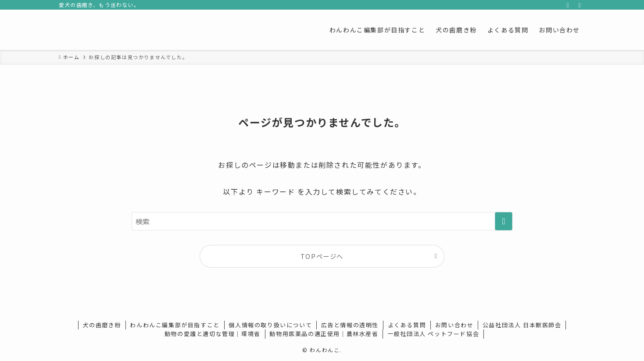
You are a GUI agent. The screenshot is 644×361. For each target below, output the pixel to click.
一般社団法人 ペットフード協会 (433, 334)
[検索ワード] (322, 221)
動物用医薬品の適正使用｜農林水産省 (324, 334)
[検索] (580, 5)
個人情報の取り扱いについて (270, 325)
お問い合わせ (454, 325)
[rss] (568, 5)
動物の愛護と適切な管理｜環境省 (213, 334)
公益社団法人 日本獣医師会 (522, 325)
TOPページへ (322, 256)
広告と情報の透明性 (350, 325)
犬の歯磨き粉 (102, 325)
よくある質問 (407, 325)
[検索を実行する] (504, 221)
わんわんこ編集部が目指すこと (175, 325)
